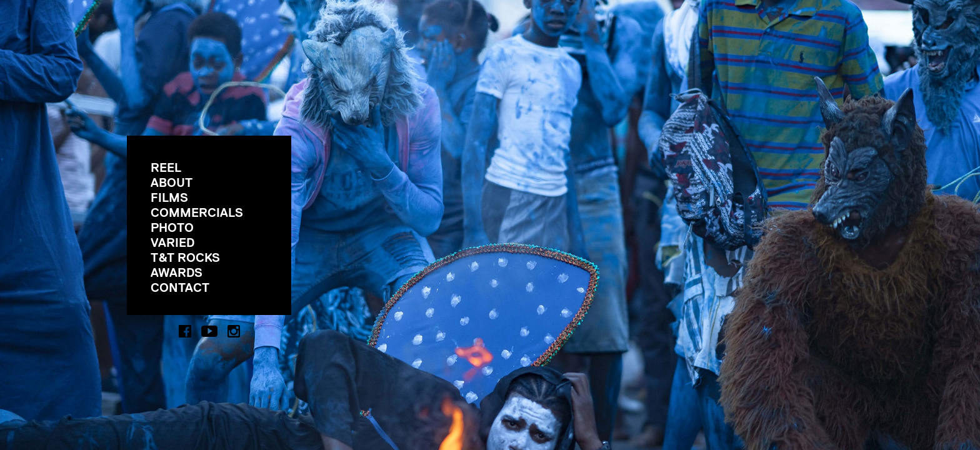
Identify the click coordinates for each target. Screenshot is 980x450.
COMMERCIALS (197, 212)
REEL (166, 167)
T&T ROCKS (185, 257)
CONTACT (180, 287)
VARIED (172, 242)
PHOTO (172, 227)
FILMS (169, 197)
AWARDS (177, 272)
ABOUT (172, 182)
